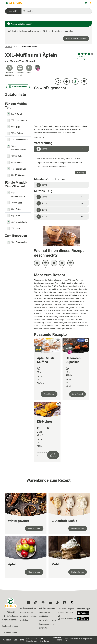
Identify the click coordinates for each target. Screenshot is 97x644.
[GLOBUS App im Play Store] (83, 619)
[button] (13, 11)
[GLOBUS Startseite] (14, 3)
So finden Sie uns (11, 633)
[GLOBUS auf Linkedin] (65, 603)
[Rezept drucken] (67, 81)
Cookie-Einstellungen (45, 640)
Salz (20, 156)
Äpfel (19, 114)
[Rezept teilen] (58, 81)
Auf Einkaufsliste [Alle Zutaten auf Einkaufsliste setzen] (18, 87)
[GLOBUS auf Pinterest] (44, 603)
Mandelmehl (21, 222)
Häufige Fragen (12, 616)
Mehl (19, 163)
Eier (18, 127)
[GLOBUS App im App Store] (84, 613)
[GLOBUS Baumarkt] (66, 613)
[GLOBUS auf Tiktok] (58, 603)
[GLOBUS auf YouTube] (51, 603)
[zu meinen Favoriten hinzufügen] (84, 81)
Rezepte (9, 47)
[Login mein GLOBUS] (90, 3)
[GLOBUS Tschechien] (67, 618)
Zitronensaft (21, 120)
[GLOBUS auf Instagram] (36, 603)
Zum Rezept (49, 394)
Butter (19, 209)
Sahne (20, 133)
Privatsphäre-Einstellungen (32, 640)
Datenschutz (19, 640)
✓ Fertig (81, 172)
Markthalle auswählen (76, 38)
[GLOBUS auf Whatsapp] (73, 604)
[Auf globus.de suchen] (58, 11)
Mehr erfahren (34, 528)
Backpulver (21, 169)
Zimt (18, 228)
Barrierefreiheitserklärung (57, 640)
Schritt (42, 149)
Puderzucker (22, 242)
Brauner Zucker (19, 150)
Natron (21, 175)
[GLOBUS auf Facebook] (29, 603)
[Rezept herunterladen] (75, 81)
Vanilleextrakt (22, 140)
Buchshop (24, 620)
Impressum (7, 640)
